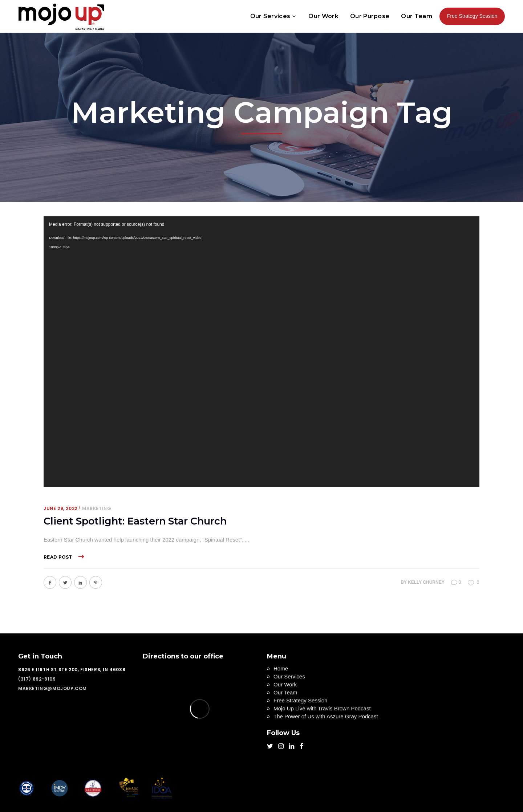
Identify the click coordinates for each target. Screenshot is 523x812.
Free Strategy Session (300, 700)
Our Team (285, 692)
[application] (261, 352)
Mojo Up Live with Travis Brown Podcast (322, 708)
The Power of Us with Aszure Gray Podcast (326, 716)
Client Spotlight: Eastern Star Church (135, 521)
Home (281, 668)
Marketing (97, 508)
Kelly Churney (426, 582)
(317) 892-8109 (37, 679)
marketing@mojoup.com (52, 688)
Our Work (285, 684)
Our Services (289, 676)
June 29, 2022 (60, 508)
